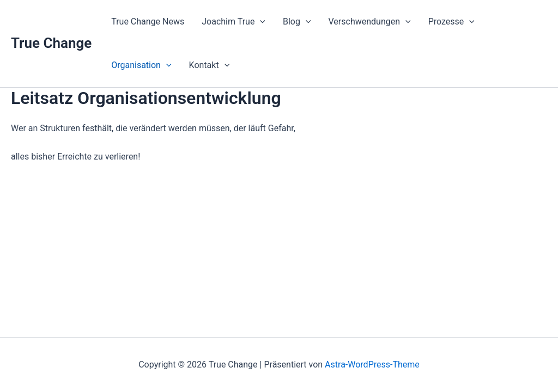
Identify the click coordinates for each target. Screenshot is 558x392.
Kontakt (210, 65)
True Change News (148, 22)
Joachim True (233, 22)
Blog (297, 22)
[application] (260, 22)
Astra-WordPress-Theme (372, 365)
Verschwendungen (370, 22)
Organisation (141, 65)
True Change (51, 43)
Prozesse (451, 22)
